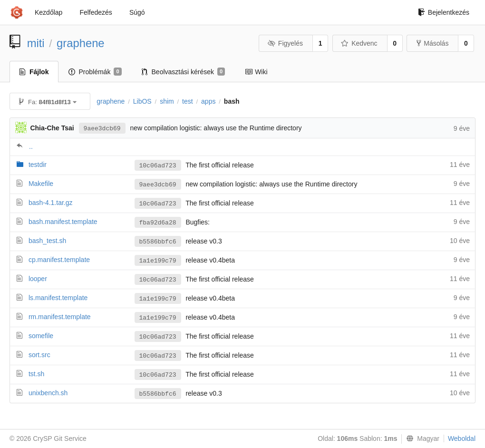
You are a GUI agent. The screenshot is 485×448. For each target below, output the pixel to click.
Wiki (256, 72)
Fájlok (34, 72)
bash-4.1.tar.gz (51, 203)
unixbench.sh (48, 393)
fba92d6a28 (158, 223)
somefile (41, 336)
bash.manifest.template (63, 222)
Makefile (41, 184)
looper (38, 279)
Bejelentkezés (444, 12)
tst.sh (36, 374)
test (188, 101)
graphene (81, 43)
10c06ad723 (158, 166)
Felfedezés (96, 12)
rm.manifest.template (60, 317)
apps (208, 101)
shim (167, 101)
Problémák (95, 72)
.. (31, 146)
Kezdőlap (48, 12)
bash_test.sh (47, 241)
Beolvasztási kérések (184, 72)
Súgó (137, 12)
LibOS (142, 101)
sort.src (39, 355)
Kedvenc (359, 43)
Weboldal (462, 438)
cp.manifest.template (59, 260)
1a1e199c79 (158, 261)
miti (36, 43)
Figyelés (285, 43)
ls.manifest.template (58, 298)
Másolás (432, 43)
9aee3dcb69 (102, 129)
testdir (38, 165)
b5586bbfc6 (158, 242)
